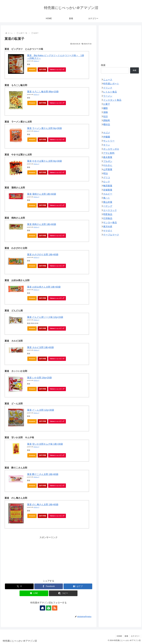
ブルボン (108, 161)
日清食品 (108, 218)
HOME (119, 636)
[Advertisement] (49, 557)
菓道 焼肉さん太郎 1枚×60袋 (42, 224)
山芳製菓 (108, 169)
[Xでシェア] (19, 586)
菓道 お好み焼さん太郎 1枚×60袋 (44, 287)
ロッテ (107, 182)
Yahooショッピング (58, 70)
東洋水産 (108, 227)
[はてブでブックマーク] (78, 586)
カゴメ (107, 133)
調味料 (107, 120)
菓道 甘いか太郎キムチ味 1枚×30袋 (45, 444)
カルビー (108, 194)
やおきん (108, 165)
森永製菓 (108, 157)
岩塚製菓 (108, 190)
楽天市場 (42, 69)
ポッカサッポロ (111, 149)
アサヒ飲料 (109, 153)
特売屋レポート (111, 84)
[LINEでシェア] (34, 593)
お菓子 (107, 104)
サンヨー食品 (110, 223)
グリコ (107, 178)
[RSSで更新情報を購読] (54, 608)
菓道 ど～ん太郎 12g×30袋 (41, 410)
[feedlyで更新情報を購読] (49, 608)
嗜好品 (107, 124)
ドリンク (108, 88)
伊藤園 (107, 137)
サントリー (109, 141)
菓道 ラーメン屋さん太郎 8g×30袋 (45, 128)
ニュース (108, 80)
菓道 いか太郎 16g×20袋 (40, 378)
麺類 (105, 108)
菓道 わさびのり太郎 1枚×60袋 (43, 255)
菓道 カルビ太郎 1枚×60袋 (41, 347)
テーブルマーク (111, 235)
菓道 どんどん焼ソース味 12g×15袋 (45, 317)
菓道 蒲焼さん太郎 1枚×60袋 (42, 194)
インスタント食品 (112, 100)
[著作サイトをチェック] (43, 608)
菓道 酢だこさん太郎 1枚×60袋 (43, 474)
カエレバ (36, 61)
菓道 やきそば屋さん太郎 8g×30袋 (45, 161)
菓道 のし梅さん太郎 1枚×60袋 (43, 505)
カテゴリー (135, 636)
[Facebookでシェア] (49, 586)
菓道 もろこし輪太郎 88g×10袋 (43, 92)
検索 (103, 65)
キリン (107, 145)
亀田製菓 (108, 186)
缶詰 (105, 116)
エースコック (110, 210)
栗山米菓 (108, 202)
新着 (126, 636)
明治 (105, 174)
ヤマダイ (108, 231)
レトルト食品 (110, 92)
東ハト (107, 198)
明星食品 (108, 214)
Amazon (32, 69)
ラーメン (108, 96)
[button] (63, 593)
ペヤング (108, 206)
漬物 (105, 112)
